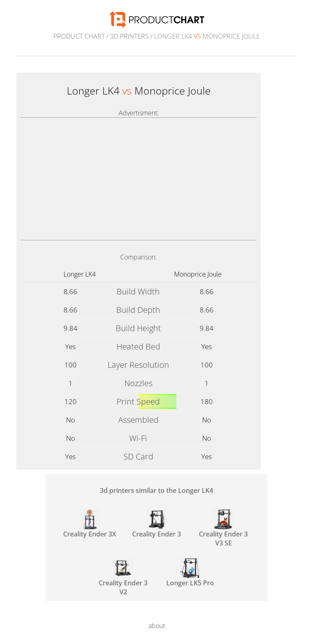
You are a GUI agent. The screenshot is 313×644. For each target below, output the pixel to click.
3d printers (129, 36)
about (157, 626)
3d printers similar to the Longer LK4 (156, 490)
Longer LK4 (80, 274)
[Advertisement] (139, 179)
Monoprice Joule (198, 274)
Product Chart (79, 36)
